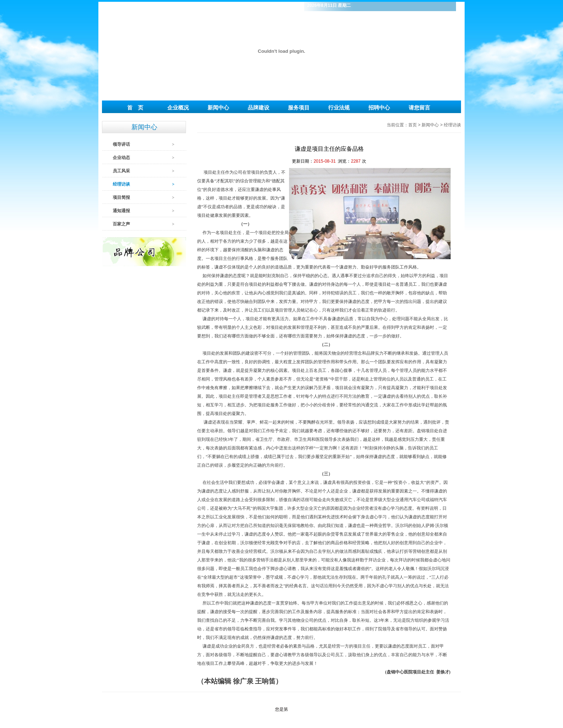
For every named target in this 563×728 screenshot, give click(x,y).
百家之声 (121, 224)
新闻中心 (431, 125)
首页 (413, 125)
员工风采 (121, 171)
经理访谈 (121, 184)
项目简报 (121, 197)
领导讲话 (121, 144)
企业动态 (121, 158)
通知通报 (121, 211)
